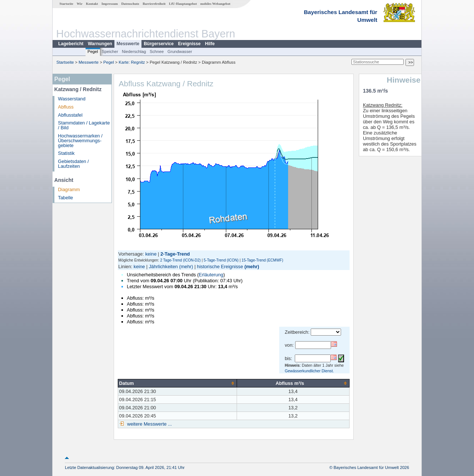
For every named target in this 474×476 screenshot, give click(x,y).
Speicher (110, 51)
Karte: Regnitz (132, 62)
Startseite (66, 4)
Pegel (93, 51)
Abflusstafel (70, 115)
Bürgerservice (159, 44)
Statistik (66, 153)
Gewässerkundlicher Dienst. (309, 371)
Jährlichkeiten (163, 267)
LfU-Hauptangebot (183, 4)
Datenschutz (130, 4)
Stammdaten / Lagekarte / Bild (84, 125)
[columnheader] (177, 383)
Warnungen (100, 44)
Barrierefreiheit (154, 4)
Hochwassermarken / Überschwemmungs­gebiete (80, 141)
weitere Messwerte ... (149, 424)
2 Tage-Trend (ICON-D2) (180, 260)
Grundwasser (180, 51)
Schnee (157, 51)
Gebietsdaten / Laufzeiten (74, 164)
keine (151, 254)
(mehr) (186, 267)
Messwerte (128, 44)
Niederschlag (134, 51)
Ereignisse (189, 44)
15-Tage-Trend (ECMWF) (262, 260)
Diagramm (69, 189)
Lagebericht (71, 44)
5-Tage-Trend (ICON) (221, 260)
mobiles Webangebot (215, 4)
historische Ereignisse (220, 267)
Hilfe (210, 44)
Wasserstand (72, 99)
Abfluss (66, 107)
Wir (80, 4)
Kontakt (92, 4)
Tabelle (66, 198)
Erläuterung (211, 275)
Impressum (110, 4)
